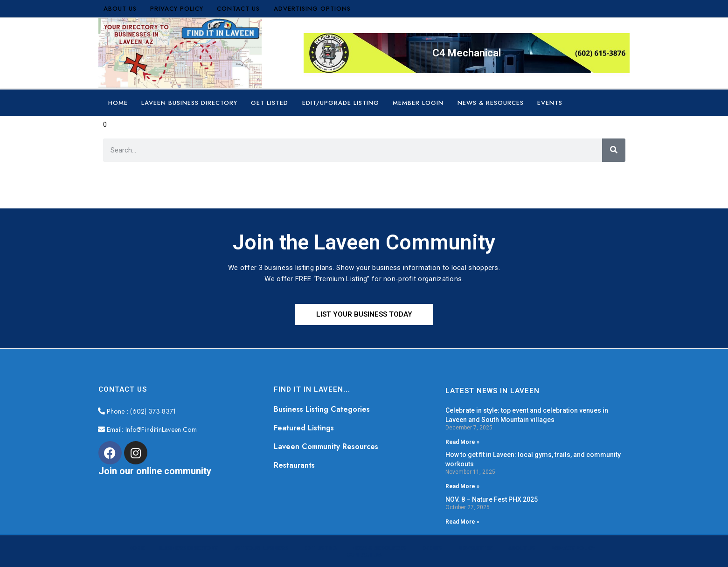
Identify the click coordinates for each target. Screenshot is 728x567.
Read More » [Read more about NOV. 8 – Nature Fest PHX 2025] (462, 522)
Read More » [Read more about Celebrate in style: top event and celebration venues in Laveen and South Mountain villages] (462, 442)
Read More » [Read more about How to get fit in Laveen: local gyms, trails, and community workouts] (462, 487)
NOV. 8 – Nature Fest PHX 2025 (492, 499)
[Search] (614, 150)
